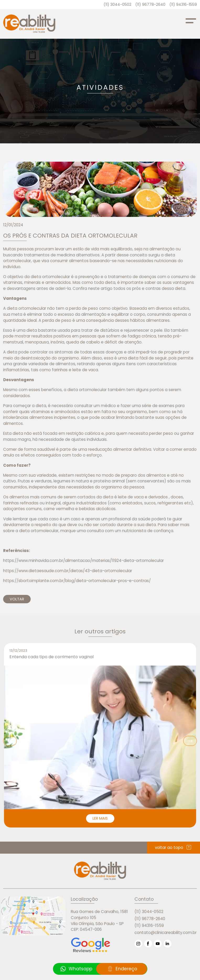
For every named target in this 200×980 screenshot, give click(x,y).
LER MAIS (100, 818)
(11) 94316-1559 (183, 4)
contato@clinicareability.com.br (166, 933)
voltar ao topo (174, 848)
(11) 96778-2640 (150, 4)
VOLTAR (17, 599)
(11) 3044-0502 (117, 4)
